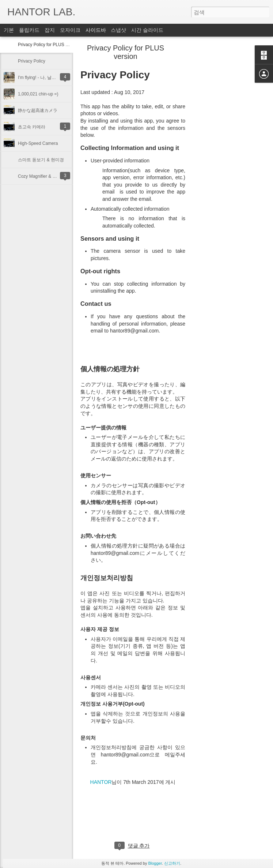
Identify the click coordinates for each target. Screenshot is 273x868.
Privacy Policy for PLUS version (49, 45)
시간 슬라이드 (147, 30)
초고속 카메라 (32, 127)
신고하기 (172, 863)
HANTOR (101, 782)
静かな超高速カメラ (38, 110)
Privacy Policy (32, 61)
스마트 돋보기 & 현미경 (41, 160)
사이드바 (96, 30)
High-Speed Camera (38, 143)
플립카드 (29, 30)
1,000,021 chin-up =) (38, 94)
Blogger (155, 863)
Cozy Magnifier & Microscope (46, 176)
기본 (9, 30)
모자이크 (70, 30)
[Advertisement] (225, 163)
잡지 (50, 30)
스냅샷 (118, 30)
